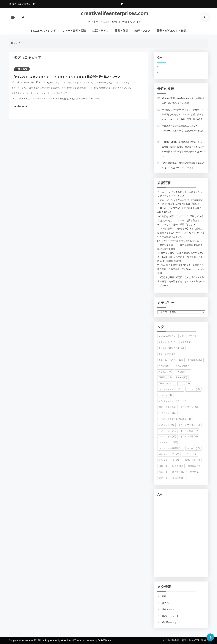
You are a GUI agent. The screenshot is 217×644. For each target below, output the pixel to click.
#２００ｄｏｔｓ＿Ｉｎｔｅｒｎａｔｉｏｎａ (34, 93)
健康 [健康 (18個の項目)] (163, 466)
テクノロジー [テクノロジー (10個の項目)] (167, 413)
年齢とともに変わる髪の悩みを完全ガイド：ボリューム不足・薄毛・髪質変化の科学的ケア (183, 131)
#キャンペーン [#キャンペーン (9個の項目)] (168, 342)
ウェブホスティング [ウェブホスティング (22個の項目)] (171, 389)
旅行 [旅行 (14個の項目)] (163, 472)
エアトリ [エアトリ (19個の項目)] (193, 389)
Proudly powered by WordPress (56, 640)
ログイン (166, 603)
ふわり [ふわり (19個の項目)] (184, 383)
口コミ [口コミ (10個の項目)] (178, 466)
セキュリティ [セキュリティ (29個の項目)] (189, 407)
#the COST (102, 83)
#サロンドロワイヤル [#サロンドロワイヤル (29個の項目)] (171, 348)
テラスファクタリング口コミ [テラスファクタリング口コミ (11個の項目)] (175, 419)
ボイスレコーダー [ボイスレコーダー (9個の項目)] (169, 454)
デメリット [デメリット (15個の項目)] (166, 425)
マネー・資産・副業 (74, 31)
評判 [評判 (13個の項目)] (163, 478)
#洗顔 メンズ (86, 88)
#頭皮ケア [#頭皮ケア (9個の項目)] (166, 372)
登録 (164, 596)
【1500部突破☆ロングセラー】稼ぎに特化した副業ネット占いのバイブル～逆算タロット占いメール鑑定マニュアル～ (181, 233)
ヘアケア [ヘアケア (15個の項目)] (193, 448)
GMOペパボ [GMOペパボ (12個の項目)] (167, 383)
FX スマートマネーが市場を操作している (178, 241)
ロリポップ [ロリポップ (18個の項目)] (192, 460)
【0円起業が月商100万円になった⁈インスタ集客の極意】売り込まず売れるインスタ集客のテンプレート (181, 281)
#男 (96, 88)
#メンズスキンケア (56, 88)
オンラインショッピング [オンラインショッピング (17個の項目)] (173, 401)
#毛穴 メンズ (73, 88)
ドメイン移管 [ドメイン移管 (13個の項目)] (167, 436)
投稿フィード (168, 609)
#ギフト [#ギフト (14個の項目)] (187, 342)
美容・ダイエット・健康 (171, 31)
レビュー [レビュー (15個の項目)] (190, 454)
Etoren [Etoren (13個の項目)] (182, 377)
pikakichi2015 (27, 83)
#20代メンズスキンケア (85, 83)
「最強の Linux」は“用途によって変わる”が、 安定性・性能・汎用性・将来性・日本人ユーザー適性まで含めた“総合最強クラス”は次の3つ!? (183, 149)
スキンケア (62, 93)
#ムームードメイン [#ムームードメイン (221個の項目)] (171, 360)
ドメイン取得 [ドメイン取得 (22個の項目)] (167, 431)
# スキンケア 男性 (63, 83)
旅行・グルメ (142, 31)
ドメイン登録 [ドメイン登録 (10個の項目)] (189, 431)
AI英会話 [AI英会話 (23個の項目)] (183, 372)
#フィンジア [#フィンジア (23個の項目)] (167, 354)
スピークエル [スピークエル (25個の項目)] (167, 407)
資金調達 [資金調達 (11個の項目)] (179, 478)
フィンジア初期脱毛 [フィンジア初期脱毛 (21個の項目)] (171, 448)
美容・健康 (121, 31)
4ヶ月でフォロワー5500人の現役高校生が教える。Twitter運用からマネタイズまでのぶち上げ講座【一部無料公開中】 (181, 257)
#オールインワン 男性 (23, 88)
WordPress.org (169, 622)
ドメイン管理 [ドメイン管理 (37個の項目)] (189, 436)
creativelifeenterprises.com (115, 13)
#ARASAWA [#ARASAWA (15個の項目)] (167, 336)
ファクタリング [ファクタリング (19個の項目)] (169, 442)
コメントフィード (170, 616)
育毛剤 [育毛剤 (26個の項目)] (195, 472)
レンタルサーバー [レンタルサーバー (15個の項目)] (170, 460)
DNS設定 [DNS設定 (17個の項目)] (165, 377)
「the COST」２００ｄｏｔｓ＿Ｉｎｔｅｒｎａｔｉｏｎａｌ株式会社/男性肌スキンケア (66, 77)
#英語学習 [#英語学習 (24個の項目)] (183, 366)
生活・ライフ (101, 31)
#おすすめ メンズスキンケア (122, 83)
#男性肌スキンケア (108, 88)
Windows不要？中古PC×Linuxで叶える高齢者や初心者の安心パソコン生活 (183, 101)
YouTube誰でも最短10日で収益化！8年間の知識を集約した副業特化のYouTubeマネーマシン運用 (181, 269)
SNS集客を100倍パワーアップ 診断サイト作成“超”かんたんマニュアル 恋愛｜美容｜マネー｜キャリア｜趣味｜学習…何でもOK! (183, 114)
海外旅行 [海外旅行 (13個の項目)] (179, 472)
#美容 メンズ (124, 88)
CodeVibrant (104, 640)
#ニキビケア (40, 88)
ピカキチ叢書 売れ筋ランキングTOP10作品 (185, 640)
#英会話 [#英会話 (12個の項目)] (165, 366)
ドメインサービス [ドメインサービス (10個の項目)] (189, 425)
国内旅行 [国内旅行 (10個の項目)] (194, 466)
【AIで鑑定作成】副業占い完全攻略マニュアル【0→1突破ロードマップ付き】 (183, 165)
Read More (19, 106)
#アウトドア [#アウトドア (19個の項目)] (188, 336)
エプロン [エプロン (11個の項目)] (165, 395)
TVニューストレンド (43, 31)
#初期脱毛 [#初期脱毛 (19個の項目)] (195, 360)
